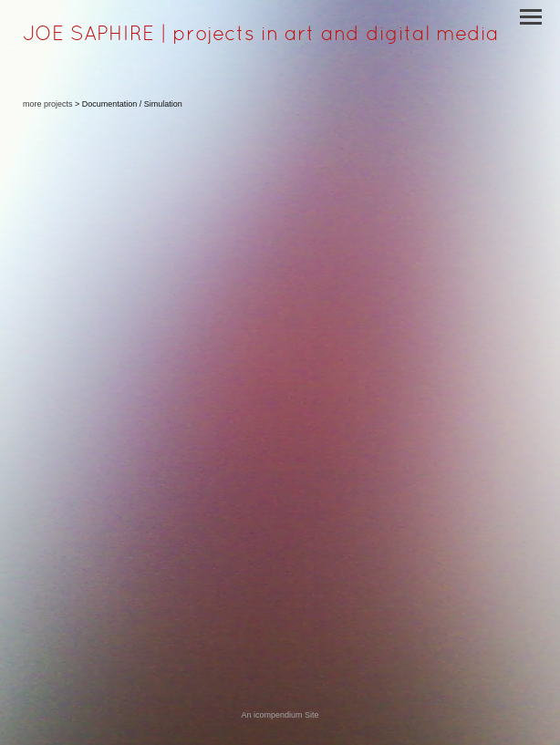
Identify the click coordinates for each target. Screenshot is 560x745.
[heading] (261, 36)
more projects (48, 104)
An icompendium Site (280, 715)
